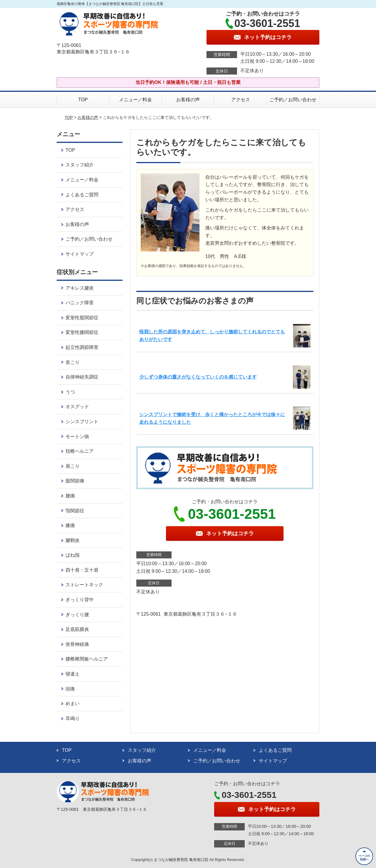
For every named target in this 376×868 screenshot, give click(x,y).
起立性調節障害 (82, 347)
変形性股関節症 (82, 318)
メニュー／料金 (135, 100)
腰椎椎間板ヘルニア (87, 659)
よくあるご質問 (82, 195)
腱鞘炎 (73, 540)
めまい (73, 704)
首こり (73, 362)
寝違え (73, 674)
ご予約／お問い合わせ (293, 100)
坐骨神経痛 (77, 644)
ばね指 (73, 555)
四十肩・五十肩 (82, 570)
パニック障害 (80, 303)
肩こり (73, 466)
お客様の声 (188, 100)
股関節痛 (75, 481)
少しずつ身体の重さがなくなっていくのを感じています (198, 377)
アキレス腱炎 (80, 288)
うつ (70, 392)
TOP (83, 100)
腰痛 (70, 496)
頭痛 (70, 689)
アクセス (241, 100)
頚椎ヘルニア (80, 451)
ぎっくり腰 (77, 615)
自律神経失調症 (82, 377)
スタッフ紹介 (80, 165)
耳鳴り (73, 718)
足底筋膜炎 (77, 629)
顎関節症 (75, 511)
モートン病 (77, 436)
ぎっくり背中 (80, 600)
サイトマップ (80, 254)
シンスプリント (82, 422)
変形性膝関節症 (82, 332)
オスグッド (77, 407)
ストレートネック (84, 585)
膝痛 (70, 525)
